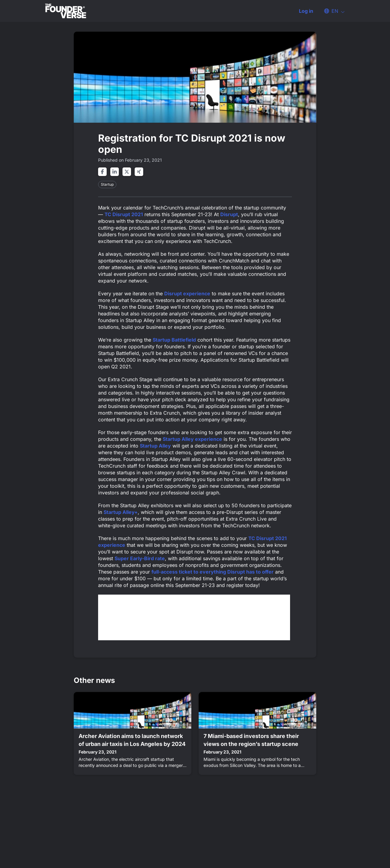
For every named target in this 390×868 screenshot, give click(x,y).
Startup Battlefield (174, 340)
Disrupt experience (187, 293)
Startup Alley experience (192, 439)
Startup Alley (155, 446)
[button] (331, 11)
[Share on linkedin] (115, 172)
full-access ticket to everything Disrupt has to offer (213, 572)
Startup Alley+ (121, 512)
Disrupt (229, 214)
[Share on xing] (139, 172)
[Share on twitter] (127, 172)
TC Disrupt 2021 (124, 214)
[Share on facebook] (102, 172)
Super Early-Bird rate (140, 558)
